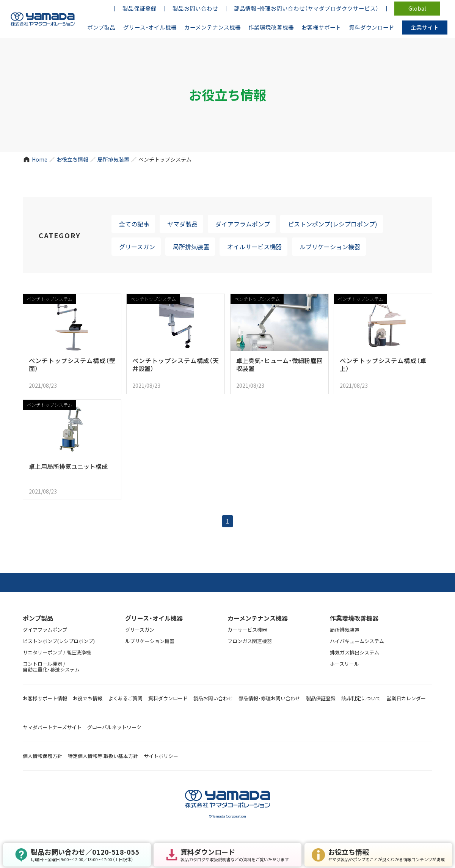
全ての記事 (134, 224)
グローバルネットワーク (114, 727)
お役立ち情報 (72, 159)
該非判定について (361, 698)
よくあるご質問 (125, 698)
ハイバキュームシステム (357, 641)
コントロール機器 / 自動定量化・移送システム (51, 667)
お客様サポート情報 (45, 698)
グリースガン (137, 247)
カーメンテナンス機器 (258, 618)
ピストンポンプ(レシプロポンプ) (333, 224)
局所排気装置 (113, 159)
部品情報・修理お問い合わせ (269, 698)
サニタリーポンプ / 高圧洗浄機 (57, 652)
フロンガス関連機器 (250, 641)
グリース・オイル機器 (154, 618)
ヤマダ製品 (182, 224)
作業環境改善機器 (354, 618)
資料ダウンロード (168, 698)
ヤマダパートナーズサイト (52, 727)
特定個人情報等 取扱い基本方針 (103, 756)
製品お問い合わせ (213, 698)
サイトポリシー (161, 756)
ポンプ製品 (38, 618)
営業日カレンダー (406, 698)
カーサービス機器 (247, 630)
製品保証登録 (321, 698)
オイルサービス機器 (254, 247)
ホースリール (344, 664)
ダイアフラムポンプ (243, 224)
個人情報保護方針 (42, 756)
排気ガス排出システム (355, 652)
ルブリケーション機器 (330, 247)
